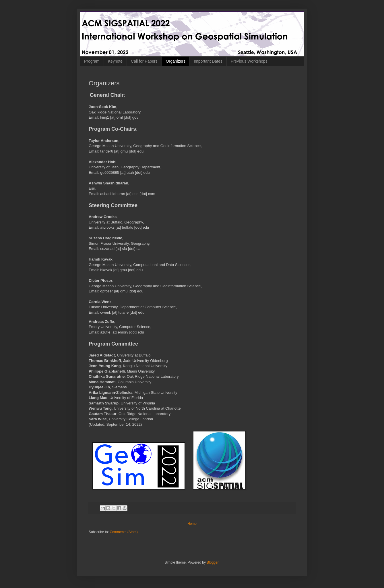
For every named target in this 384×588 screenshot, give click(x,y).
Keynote (115, 61)
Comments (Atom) (124, 532)
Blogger (213, 562)
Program (92, 61)
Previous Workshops (249, 61)
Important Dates (208, 61)
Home (192, 524)
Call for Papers (144, 61)
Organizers (176, 61)
